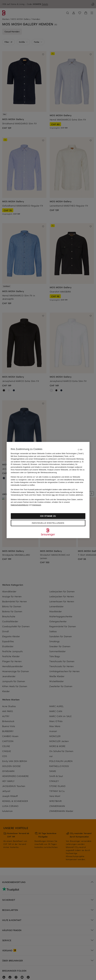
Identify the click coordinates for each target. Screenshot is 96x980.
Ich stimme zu (48, 516)
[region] (48, 490)
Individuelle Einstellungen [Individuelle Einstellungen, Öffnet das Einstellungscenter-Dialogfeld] (48, 523)
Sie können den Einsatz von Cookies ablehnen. (63, 495)
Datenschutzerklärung (19, 505)
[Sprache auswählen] (80, 450)
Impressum (37, 505)
